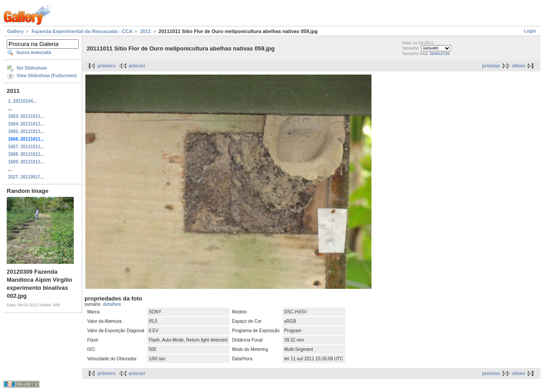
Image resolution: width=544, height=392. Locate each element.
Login (530, 31)
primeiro (106, 66)
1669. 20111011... (26, 162)
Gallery (15, 31)
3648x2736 (440, 54)
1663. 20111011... (26, 116)
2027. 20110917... (26, 177)
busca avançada (34, 52)
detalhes (112, 304)
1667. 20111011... (26, 147)
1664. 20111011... (26, 124)
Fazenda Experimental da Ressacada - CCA (82, 31)
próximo (491, 66)
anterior (137, 66)
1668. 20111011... (26, 154)
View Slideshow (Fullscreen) (46, 76)
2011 (145, 31)
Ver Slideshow (32, 68)
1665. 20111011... (26, 131)
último (519, 66)
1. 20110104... (22, 101)
